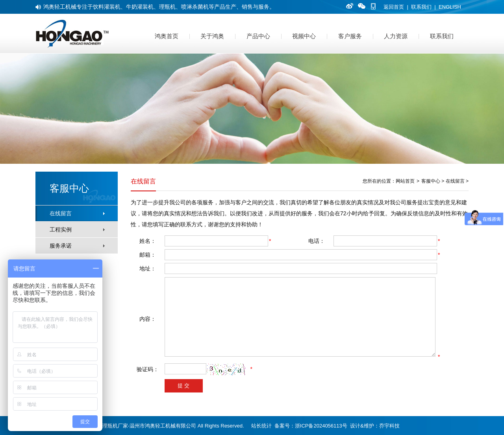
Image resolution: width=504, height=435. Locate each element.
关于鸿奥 (212, 36)
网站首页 (405, 181)
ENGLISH (450, 7)
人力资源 (396, 36)
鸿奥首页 (167, 36)
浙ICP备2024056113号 (321, 426)
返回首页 (394, 7)
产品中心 (258, 36)
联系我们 (421, 7)
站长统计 (261, 426)
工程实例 (61, 230)
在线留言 (61, 213)
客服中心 (431, 181)
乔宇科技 (389, 426)
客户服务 (350, 36)
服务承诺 (61, 246)
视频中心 (304, 36)
